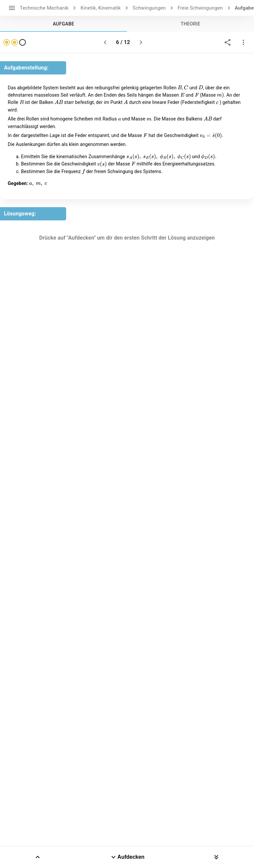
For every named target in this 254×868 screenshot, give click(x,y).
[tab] (63, 24)
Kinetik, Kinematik (101, 8)
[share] (228, 42)
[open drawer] (12, 8)
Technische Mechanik (44, 8)
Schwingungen (149, 8)
